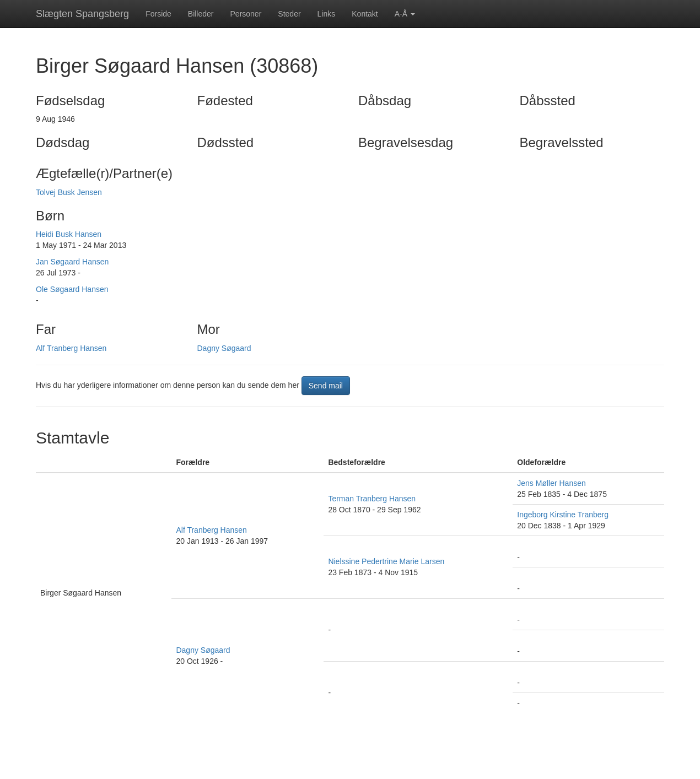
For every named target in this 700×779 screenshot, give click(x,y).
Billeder (201, 14)
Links (327, 14)
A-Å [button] (405, 14)
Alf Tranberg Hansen (71, 348)
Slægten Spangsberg (82, 14)
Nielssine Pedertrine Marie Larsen (386, 561)
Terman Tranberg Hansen (372, 499)
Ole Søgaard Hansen (72, 289)
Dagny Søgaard (224, 348)
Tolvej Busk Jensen (69, 192)
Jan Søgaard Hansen (72, 262)
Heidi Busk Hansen (69, 234)
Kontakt (365, 14)
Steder (289, 14)
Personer (246, 14)
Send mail (326, 386)
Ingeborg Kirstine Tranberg (563, 515)
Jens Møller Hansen (551, 483)
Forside (158, 14)
